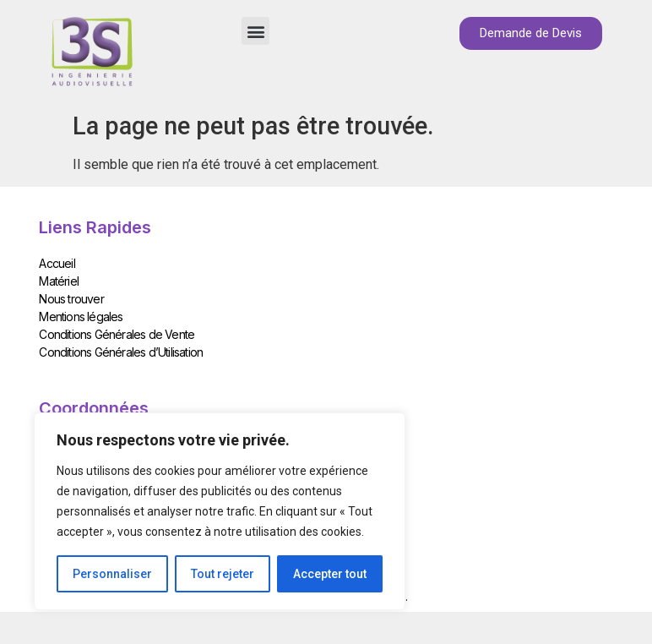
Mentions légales (81, 317)
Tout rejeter (223, 574)
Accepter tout (330, 574)
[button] (255, 31)
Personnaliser (112, 574)
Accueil (57, 263)
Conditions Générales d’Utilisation (121, 352)
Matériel (59, 281)
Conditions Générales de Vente (117, 334)
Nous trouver (71, 299)
